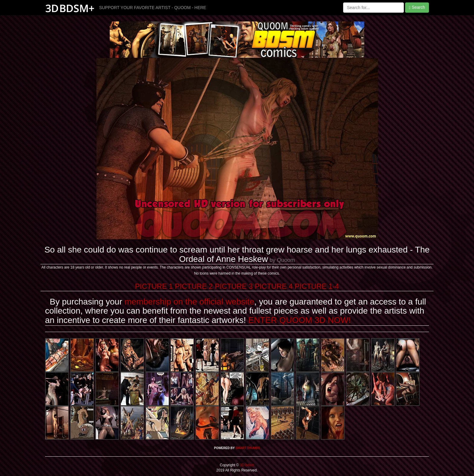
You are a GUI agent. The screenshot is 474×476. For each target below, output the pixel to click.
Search (417, 7)
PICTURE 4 (274, 286)
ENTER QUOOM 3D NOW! (299, 320)
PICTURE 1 (154, 286)
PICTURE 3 (234, 286)
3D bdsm (247, 465)
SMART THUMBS (248, 448)
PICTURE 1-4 (317, 286)
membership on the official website (189, 302)
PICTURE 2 (194, 286)
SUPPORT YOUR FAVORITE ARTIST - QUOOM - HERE (153, 8)
